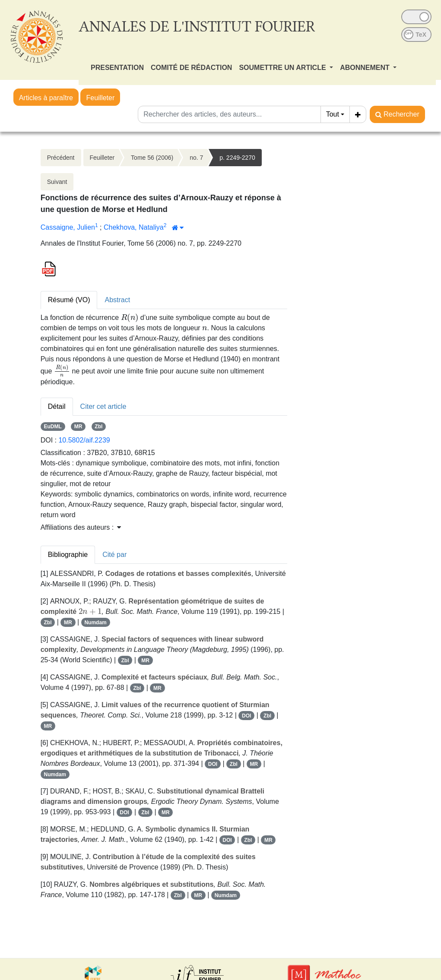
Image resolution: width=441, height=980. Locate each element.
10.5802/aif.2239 (84, 440)
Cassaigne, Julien (68, 227)
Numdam (95, 623)
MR (78, 427)
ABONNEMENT (366, 68)
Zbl (98, 427)
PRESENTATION (117, 68)
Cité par (114, 555)
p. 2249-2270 (237, 158)
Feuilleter (100, 98)
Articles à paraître (46, 98)
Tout (333, 114)
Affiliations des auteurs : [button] (81, 527)
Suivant (57, 182)
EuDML (52, 427)
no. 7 (196, 158)
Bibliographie (68, 555)
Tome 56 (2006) (152, 158)
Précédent (61, 158)
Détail (57, 406)
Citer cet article (103, 406)
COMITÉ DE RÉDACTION (191, 68)
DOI (246, 716)
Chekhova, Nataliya (134, 227)
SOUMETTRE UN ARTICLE (283, 68)
